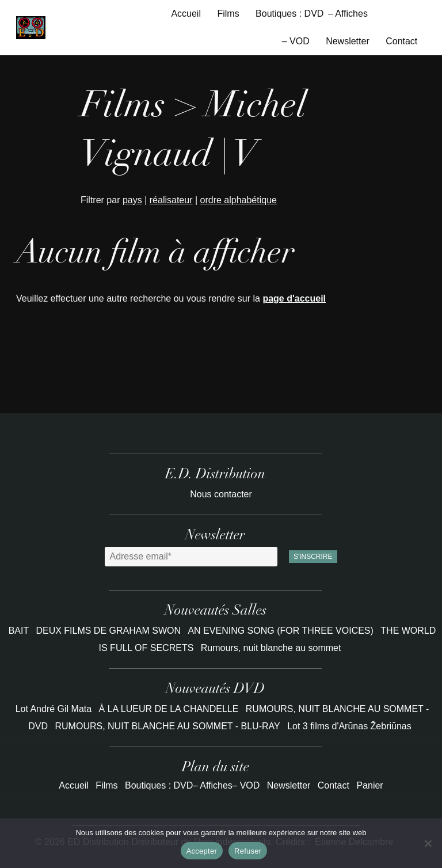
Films (228, 14)
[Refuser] (428, 843)
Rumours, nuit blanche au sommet (271, 648)
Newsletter (348, 41)
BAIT (20, 631)
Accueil (186, 14)
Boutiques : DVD (289, 14)
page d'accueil (294, 298)
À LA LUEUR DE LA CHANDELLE (169, 709)
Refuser (248, 851)
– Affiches (348, 14)
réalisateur (171, 200)
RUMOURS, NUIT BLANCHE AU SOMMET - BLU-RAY (168, 726)
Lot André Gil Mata (54, 709)
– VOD (296, 41)
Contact (401, 41)
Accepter (202, 851)
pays (132, 200)
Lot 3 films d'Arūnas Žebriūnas (349, 726)
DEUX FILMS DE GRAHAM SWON (109, 631)
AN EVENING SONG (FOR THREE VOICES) (282, 631)
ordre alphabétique (239, 200)
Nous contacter (221, 494)
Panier (369, 785)
